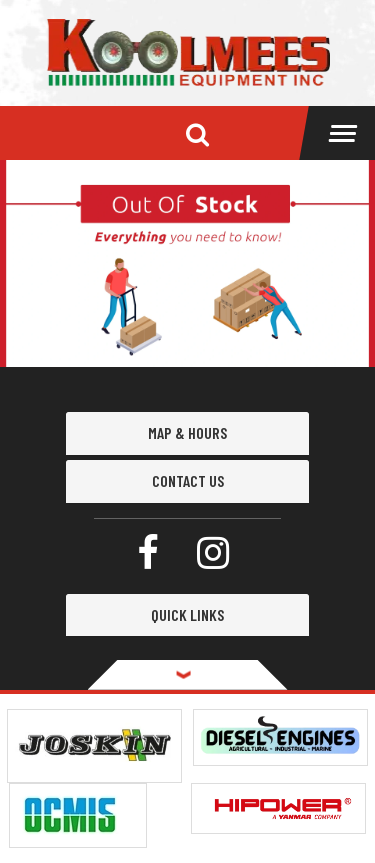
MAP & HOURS (187, 432)
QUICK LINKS (187, 614)
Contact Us (188, 480)
